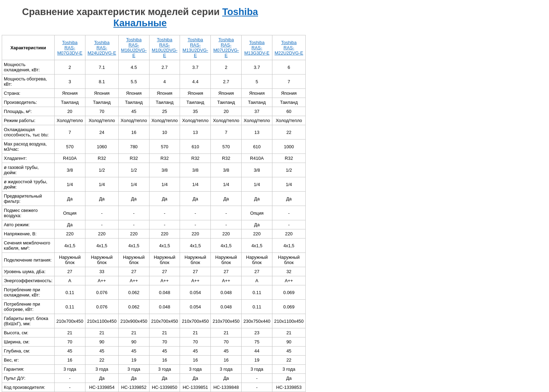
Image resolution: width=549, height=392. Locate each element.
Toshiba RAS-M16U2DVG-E (134, 48)
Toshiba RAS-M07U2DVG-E (226, 48)
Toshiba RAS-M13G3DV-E (257, 48)
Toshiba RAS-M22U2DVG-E (289, 48)
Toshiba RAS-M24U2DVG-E (102, 48)
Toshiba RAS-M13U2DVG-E (195, 48)
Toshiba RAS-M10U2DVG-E (164, 48)
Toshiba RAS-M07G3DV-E (70, 48)
